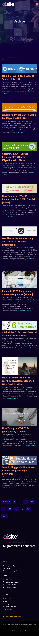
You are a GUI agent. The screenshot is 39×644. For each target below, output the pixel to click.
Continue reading (19, 132)
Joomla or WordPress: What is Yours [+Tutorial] (18, 77)
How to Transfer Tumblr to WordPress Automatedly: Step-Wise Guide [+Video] (18, 381)
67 (10, 509)
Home (3, 60)
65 (32, 502)
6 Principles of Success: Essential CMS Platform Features (19, 334)
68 (16, 509)
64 (26, 502)
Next (4, 516)
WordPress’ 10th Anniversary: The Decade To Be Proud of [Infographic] (18, 241)
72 (28, 509)
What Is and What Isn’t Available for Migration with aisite (19, 116)
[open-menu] (38, 4)
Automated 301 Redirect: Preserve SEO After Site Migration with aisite (15, 157)
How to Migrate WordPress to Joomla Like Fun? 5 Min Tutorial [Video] (18, 199)
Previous (6, 502)
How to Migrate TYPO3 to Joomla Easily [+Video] (16, 430)
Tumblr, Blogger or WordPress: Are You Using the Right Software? (18, 470)
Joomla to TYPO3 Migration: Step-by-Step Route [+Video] (17, 293)
